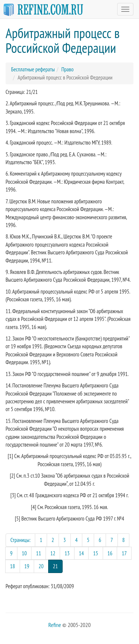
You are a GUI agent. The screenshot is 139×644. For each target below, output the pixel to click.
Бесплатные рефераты (33, 69)
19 (27, 566)
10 (24, 553)
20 (41, 566)
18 (13, 566)
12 (53, 553)
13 (67, 553)
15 (96, 553)
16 (110, 553)
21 (58, 566)
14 (82, 553)
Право (67, 69)
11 (39, 553)
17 (124, 553)
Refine (54, 625)
